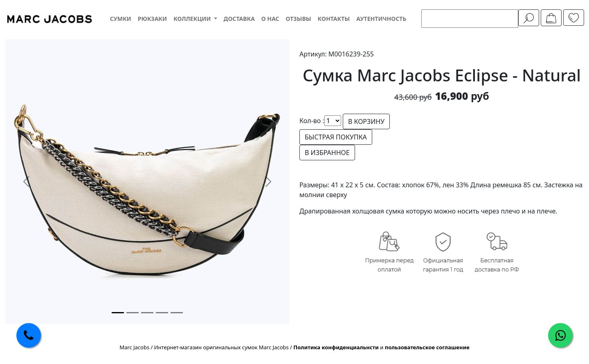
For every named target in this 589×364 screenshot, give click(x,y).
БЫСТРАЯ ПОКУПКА (336, 137)
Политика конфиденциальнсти (336, 347)
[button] (195, 19)
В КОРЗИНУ (366, 121)
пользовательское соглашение (427, 347)
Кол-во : (312, 121)
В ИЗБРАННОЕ (327, 153)
